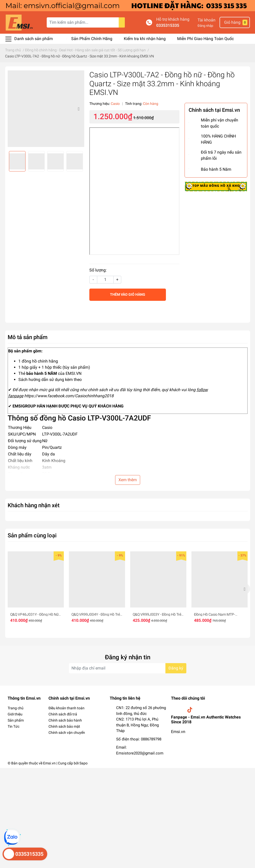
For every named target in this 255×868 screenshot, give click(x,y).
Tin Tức (14, 726)
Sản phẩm (16, 720)
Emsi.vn (178, 732)
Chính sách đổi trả (63, 714)
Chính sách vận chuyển (67, 733)
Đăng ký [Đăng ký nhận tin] (176, 668)
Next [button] (79, 109)
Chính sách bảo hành (65, 720)
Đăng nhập (205, 26)
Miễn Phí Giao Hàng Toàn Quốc (205, 39)
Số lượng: (98, 270)
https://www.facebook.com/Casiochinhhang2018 (69, 396)
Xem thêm (128, 480)
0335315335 (168, 25)
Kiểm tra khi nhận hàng (145, 39)
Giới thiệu (15, 714)
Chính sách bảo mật (64, 726)
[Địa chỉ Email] (128, 668)
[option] (46, 109)
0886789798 (151, 739)
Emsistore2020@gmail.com (140, 753)
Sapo (83, 763)
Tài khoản (207, 20)
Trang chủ (16, 708)
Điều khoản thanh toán (66, 708)
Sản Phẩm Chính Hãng (92, 39)
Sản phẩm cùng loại (32, 535)
